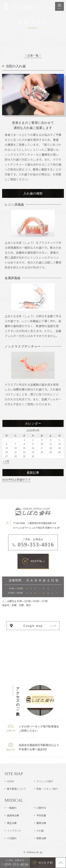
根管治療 (41, 838)
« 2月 (6, 461)
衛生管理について (16, 789)
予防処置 (41, 815)
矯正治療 (12, 823)
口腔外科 (41, 808)
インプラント (14, 831)
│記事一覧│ (33, 55)
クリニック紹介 (45, 781)
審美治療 (41, 823)
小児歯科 (12, 838)
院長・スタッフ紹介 (47, 789)
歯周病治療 (13, 815)
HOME (10, 781)
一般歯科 (12, 808)
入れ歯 (40, 831)
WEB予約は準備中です (16, 479)
